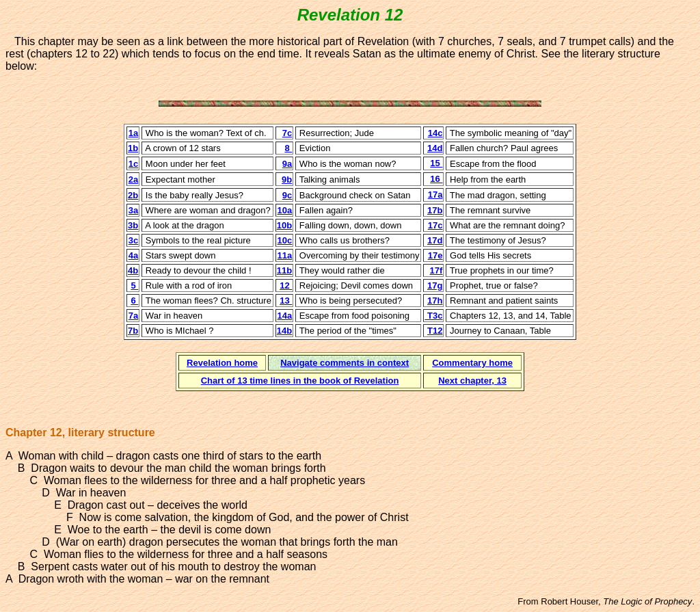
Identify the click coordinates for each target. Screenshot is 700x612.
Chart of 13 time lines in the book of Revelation (300, 381)
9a (287, 164)
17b (435, 210)
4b (133, 270)
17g (435, 285)
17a (435, 195)
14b (284, 331)
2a (133, 179)
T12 (435, 331)
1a (133, 133)
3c (133, 240)
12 (286, 285)
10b (284, 225)
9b (287, 179)
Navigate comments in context (345, 363)
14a (285, 316)
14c (435, 133)
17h (435, 301)
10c (285, 240)
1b (133, 148)
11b (284, 270)
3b (133, 225)
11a (285, 255)
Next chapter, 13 (472, 381)
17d (435, 240)
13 (286, 301)
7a (133, 316)
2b (133, 195)
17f (436, 270)
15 (436, 163)
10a (285, 210)
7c (287, 133)
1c (133, 164)
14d (435, 148)
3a (133, 210)
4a (133, 255)
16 (436, 179)
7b (133, 331)
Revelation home (222, 363)
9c (287, 195)
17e (435, 255)
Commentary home (472, 363)
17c (435, 225)
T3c (433, 316)
